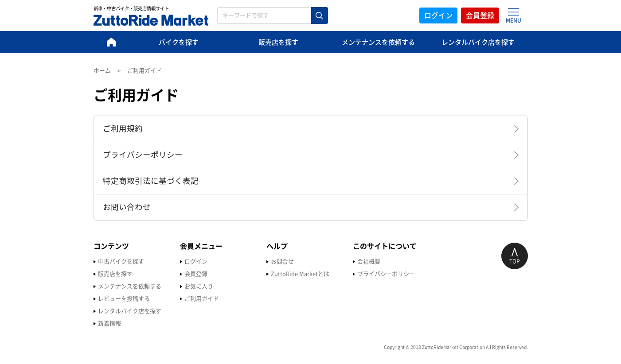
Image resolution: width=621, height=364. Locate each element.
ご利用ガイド (202, 299)
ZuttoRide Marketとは (300, 274)
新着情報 (109, 323)
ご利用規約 (123, 129)
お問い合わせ (127, 207)
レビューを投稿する (124, 299)
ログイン (438, 15)
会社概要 (369, 261)
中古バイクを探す (121, 261)
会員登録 (480, 15)
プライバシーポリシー (143, 155)
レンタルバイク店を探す (478, 42)
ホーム (102, 71)
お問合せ (282, 261)
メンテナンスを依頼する (378, 42)
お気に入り (199, 286)
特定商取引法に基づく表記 (151, 181)
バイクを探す (179, 42)
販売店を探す (278, 42)
